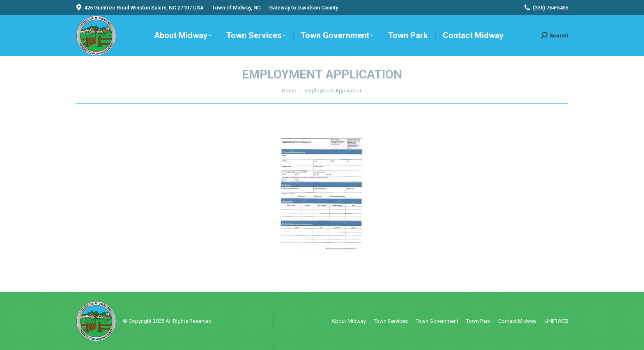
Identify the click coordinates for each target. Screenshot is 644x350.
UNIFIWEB (557, 321)
